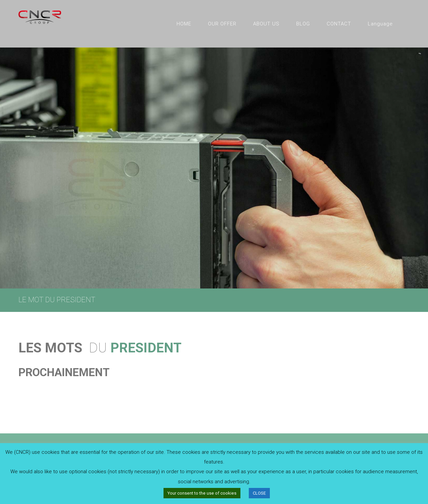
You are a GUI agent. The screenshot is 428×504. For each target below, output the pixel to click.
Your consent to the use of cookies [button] (202, 493)
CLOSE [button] (259, 493)
